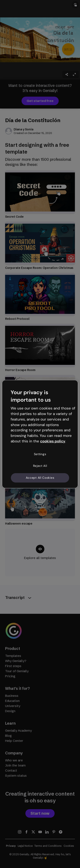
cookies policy (53, 441)
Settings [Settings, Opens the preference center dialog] (40, 454)
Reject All (40, 466)
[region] (40, 434)
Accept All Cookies (40, 478)
